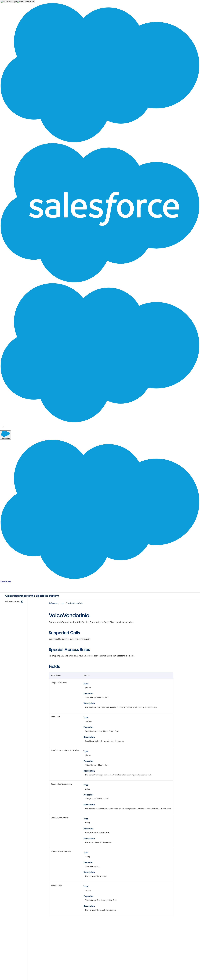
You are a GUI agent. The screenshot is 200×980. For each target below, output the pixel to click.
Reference (53, 603)
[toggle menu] (22, 602)
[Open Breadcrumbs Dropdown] (63, 603)
